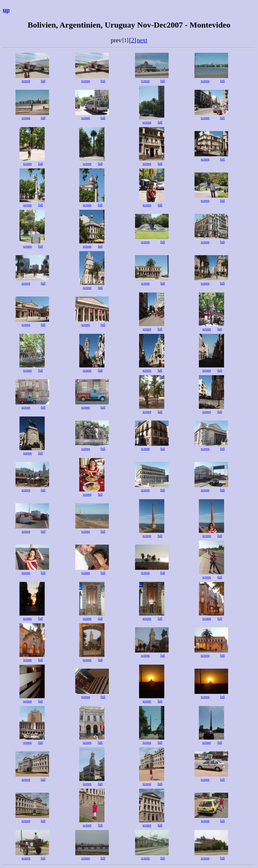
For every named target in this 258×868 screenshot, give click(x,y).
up (6, 10)
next (142, 40)
